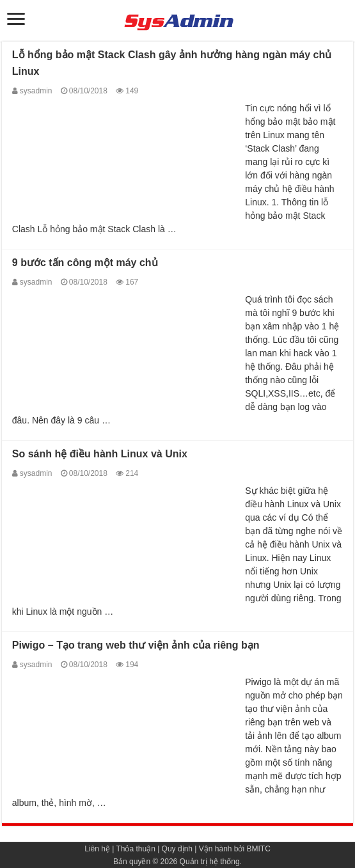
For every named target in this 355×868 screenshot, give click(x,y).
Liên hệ (97, 849)
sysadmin (36, 91)
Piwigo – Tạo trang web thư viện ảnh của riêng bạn (136, 645)
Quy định (177, 849)
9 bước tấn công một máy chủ (85, 263)
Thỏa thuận (135, 849)
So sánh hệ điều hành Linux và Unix (100, 454)
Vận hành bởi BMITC (235, 849)
